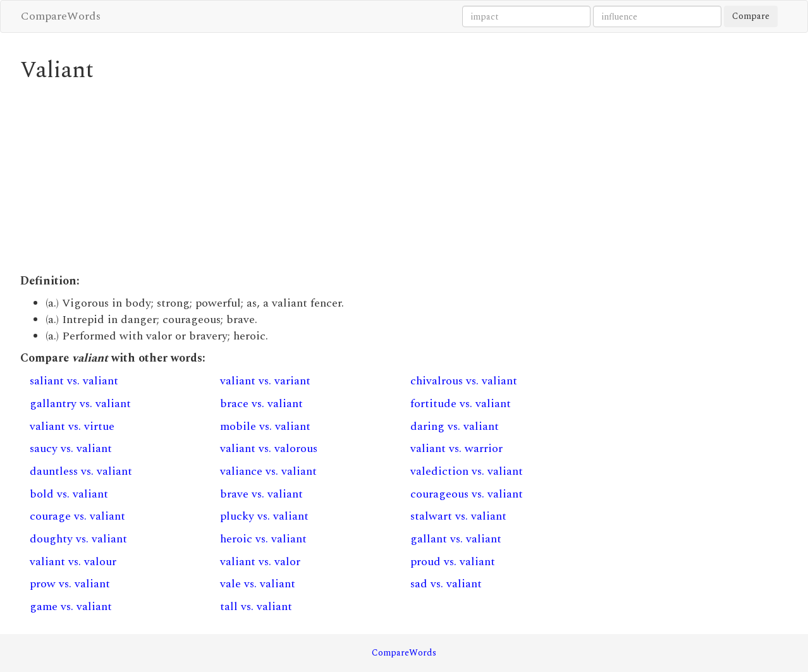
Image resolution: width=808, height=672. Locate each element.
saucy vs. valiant (71, 449)
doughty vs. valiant (78, 539)
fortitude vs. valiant (461, 404)
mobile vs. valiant (265, 426)
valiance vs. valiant (268, 471)
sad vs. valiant (446, 584)
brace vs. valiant (261, 404)
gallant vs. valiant (456, 539)
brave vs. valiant (261, 494)
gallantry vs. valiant (80, 404)
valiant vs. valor (260, 562)
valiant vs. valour (73, 562)
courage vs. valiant (77, 516)
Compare (751, 16)
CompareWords (61, 16)
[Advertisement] (306, 178)
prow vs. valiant (70, 584)
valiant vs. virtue (72, 426)
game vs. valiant (71, 607)
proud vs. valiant (453, 562)
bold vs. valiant (69, 494)
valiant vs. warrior (456, 449)
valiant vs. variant (265, 381)
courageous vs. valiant (467, 494)
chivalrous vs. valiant (464, 381)
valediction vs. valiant (467, 471)
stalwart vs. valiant (458, 516)
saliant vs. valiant (74, 381)
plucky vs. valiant (264, 516)
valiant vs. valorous (269, 449)
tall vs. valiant (256, 607)
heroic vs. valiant (263, 539)
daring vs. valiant (455, 426)
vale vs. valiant (258, 584)
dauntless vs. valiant (81, 471)
